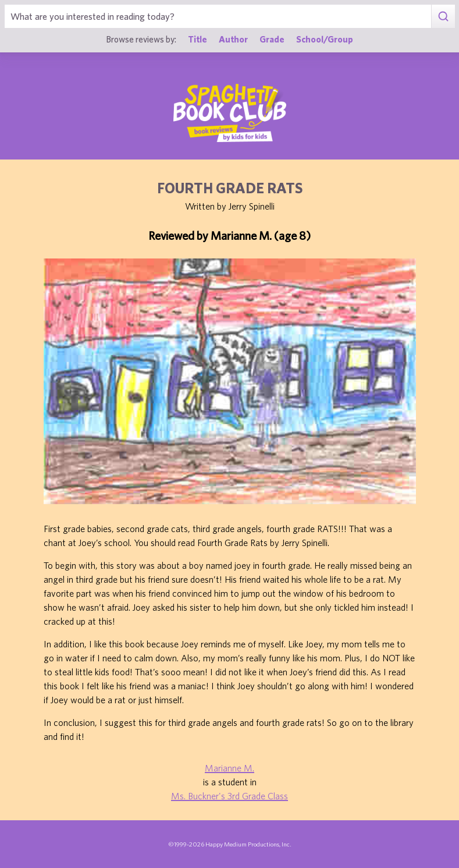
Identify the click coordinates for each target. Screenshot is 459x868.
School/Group (325, 39)
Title (198, 39)
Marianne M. (229, 768)
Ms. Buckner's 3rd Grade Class (229, 796)
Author (233, 39)
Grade (272, 39)
